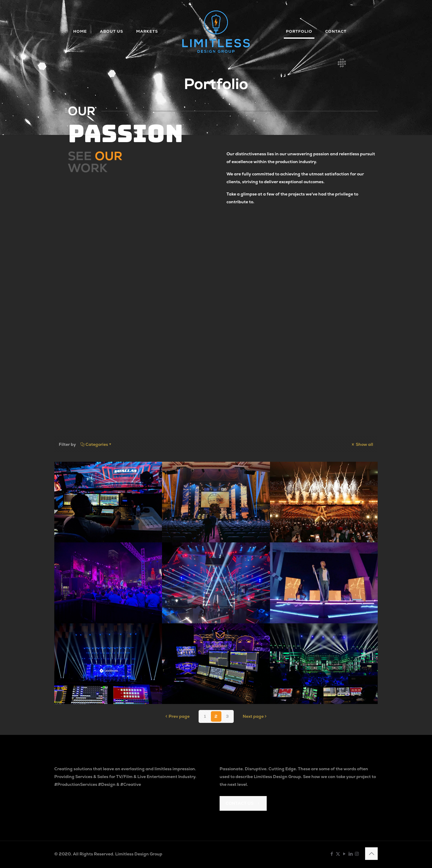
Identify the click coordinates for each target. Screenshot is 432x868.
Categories (96, 444)
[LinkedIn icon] (351, 854)
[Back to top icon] (371, 854)
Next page (255, 716)
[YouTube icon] (344, 854)
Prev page (177, 716)
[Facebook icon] (332, 854)
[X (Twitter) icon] (338, 854)
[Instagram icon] (357, 854)
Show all (362, 444)
